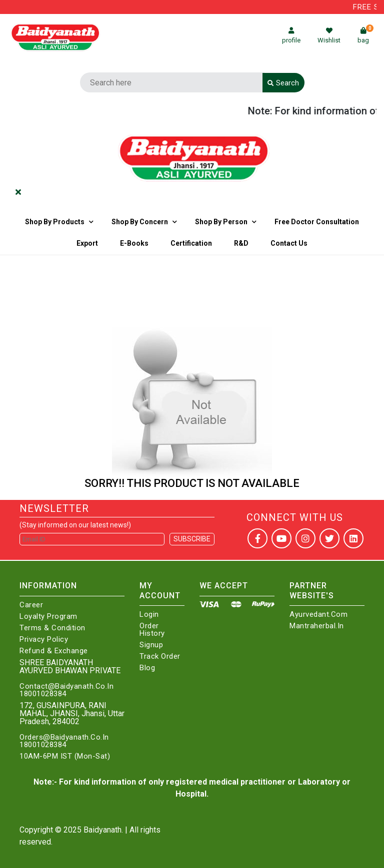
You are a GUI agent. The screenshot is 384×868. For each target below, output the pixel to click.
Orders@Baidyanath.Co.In (64, 737)
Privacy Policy (44, 640)
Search (283, 83)
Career (31, 605)
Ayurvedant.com (318, 615)
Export (87, 243)
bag (365, 36)
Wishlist (329, 36)
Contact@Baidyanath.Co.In (66, 686)
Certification (191, 243)
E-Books (134, 243)
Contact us (289, 243)
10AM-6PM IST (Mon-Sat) (65, 756)
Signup (151, 645)
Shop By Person (221, 222)
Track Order (160, 656)
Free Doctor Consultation (317, 222)
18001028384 (43, 694)
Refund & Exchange (54, 651)
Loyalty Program (48, 617)
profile (291, 36)
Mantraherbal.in (317, 626)
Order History (152, 630)
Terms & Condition (52, 628)
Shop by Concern (140, 222)
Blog (147, 668)
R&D (241, 243)
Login (149, 615)
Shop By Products (55, 222)
